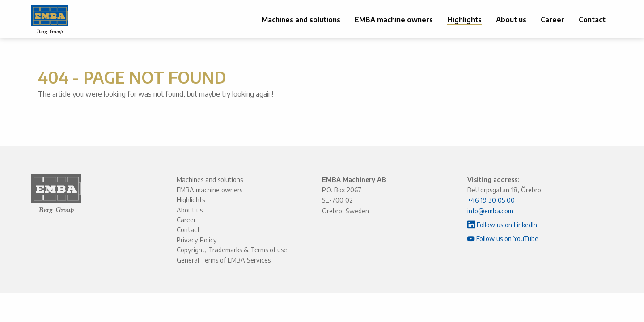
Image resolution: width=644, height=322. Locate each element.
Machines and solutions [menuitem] (301, 20)
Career (186, 220)
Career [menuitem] (553, 20)
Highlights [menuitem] (464, 20)
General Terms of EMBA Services (224, 260)
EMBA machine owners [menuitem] (394, 20)
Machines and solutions (210, 179)
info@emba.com (490, 211)
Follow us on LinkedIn (502, 225)
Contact (188, 229)
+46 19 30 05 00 (491, 200)
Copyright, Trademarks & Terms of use (232, 250)
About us (190, 210)
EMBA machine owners (210, 190)
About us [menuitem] (511, 20)
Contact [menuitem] (592, 20)
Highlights (191, 199)
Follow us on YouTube (503, 238)
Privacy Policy (197, 240)
